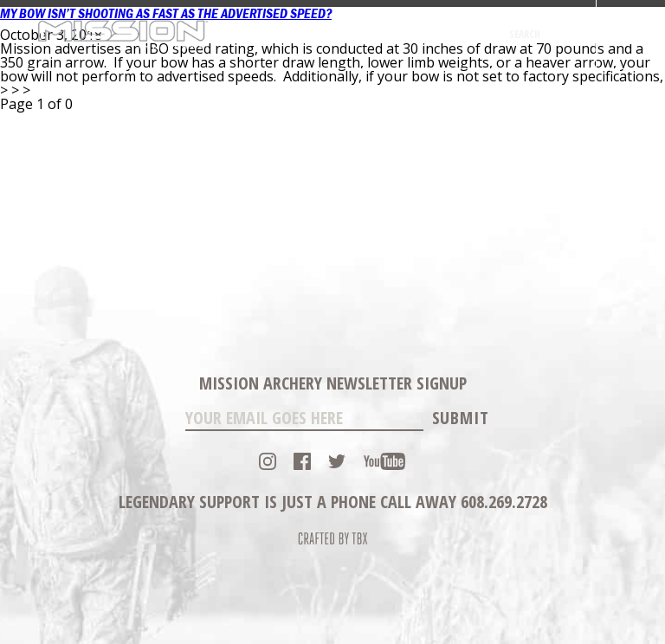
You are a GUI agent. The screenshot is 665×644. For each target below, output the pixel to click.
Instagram (268, 461)
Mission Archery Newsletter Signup (333, 383)
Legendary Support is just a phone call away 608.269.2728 (333, 502)
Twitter (337, 461)
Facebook (302, 461)
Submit (461, 418)
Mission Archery (123, 34)
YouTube (384, 461)
